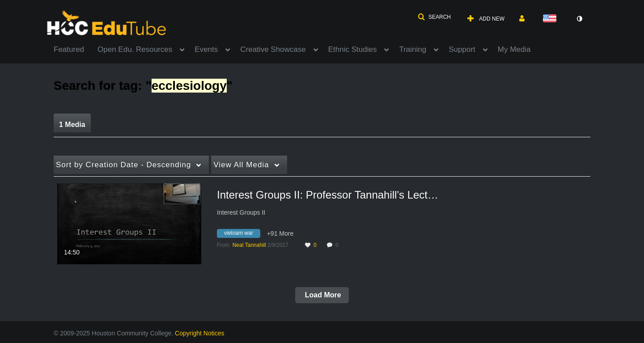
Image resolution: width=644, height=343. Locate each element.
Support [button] (462, 49)
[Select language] (551, 19)
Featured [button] (69, 49)
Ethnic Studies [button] (353, 49)
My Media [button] (514, 49)
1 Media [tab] (72, 125)
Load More (322, 295)
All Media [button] (241, 165)
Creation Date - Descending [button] (123, 165)
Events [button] (206, 49)
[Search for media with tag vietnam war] (242, 235)
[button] (434, 17)
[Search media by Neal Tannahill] (249, 245)
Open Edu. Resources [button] (135, 49)
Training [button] (413, 49)
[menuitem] (76, 49)
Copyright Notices (200, 333)
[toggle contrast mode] (579, 19)
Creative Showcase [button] (273, 49)
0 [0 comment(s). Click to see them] (338, 245)
